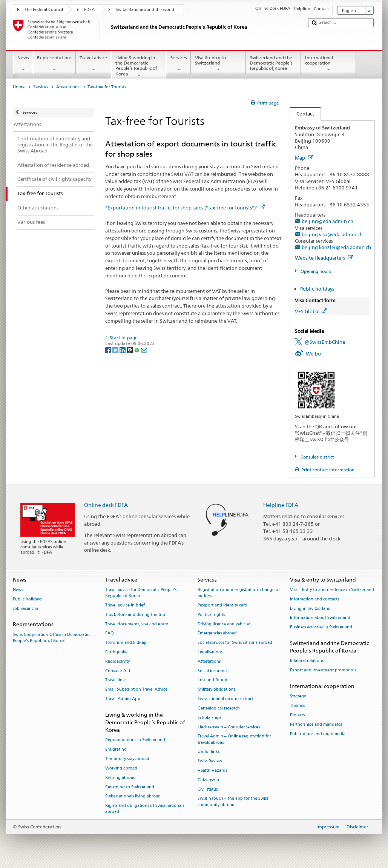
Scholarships (209, 718)
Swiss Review (210, 761)
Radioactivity (117, 661)
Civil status (208, 789)
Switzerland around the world (145, 10)
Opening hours (315, 271)
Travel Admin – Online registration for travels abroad (234, 739)
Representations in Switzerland (135, 740)
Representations (54, 64)
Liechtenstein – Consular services (229, 727)
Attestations (68, 87)
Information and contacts (314, 599)
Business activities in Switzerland (321, 627)
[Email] (144, 350)
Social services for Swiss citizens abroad (235, 643)
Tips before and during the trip (135, 615)
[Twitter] (116, 350)
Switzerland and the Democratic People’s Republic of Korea (273, 64)
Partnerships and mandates (316, 724)
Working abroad (121, 768)
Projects (297, 715)
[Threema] (130, 350)
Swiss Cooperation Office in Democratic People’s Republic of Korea (51, 638)
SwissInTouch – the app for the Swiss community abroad (233, 802)
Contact (302, 114)
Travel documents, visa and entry (136, 624)
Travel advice (94, 64)
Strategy (298, 696)
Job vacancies (26, 609)
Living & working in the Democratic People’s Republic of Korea (139, 67)
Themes (297, 706)
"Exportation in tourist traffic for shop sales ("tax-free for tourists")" (185, 208)
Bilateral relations (307, 661)
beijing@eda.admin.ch (327, 221)
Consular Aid (118, 671)
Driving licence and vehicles (224, 624)
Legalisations (210, 652)
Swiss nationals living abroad (133, 796)
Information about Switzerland (320, 618)
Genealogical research (219, 708)
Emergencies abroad (217, 633)
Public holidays (317, 289)
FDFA (89, 10)
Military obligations (216, 690)
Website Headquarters (324, 258)
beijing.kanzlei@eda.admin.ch (336, 247)
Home (19, 87)
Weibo (313, 354)
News (23, 64)
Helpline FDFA (281, 505)
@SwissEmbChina (325, 342)
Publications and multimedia (318, 734)
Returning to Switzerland (130, 787)
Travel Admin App (123, 699)
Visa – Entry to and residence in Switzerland (332, 590)
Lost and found (212, 680)
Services (179, 64)
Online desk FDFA (106, 505)
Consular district (317, 457)
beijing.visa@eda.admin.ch (332, 234)
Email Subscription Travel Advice (136, 690)
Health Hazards (212, 770)
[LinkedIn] (123, 350)
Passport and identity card (222, 605)
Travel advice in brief (125, 605)
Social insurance (213, 671)
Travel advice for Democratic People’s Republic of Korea (141, 593)
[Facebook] (109, 350)
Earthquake (116, 652)
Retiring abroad (120, 778)
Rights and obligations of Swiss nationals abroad (145, 809)
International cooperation (328, 64)
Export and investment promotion (323, 670)
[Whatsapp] (137, 350)
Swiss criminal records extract (225, 699)
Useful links (209, 752)
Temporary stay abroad (127, 759)
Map (304, 158)
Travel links (116, 680)
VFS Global (311, 311)
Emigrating (116, 750)
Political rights (211, 615)
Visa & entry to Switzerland (218, 64)
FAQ (110, 633)
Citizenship (208, 780)
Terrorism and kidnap (126, 643)
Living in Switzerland (310, 609)
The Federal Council (44, 10)
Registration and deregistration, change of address (239, 593)
